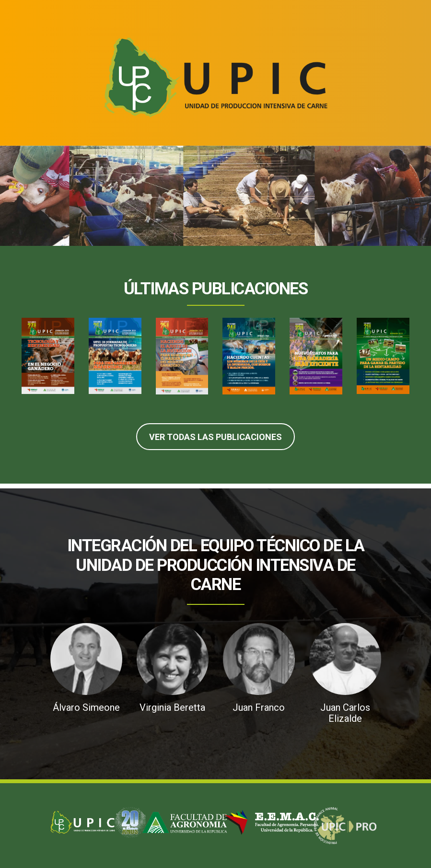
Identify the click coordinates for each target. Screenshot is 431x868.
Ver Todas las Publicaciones (215, 437)
